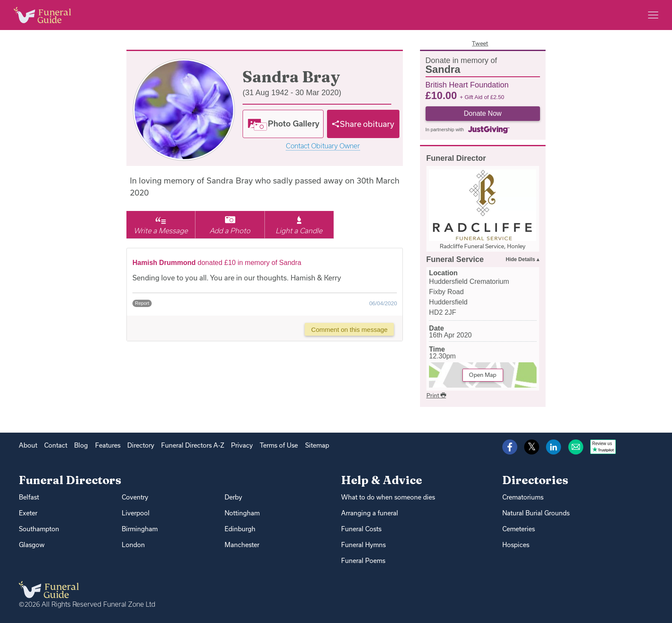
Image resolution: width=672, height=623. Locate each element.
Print (436, 395)
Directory (141, 445)
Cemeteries (519, 529)
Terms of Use (279, 445)
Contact (56, 445)
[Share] (363, 124)
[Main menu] (653, 15)
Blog (81, 445)
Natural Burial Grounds (536, 513)
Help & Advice (382, 480)
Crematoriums (523, 497)
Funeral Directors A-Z (193, 445)
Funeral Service (455, 259)
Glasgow (32, 545)
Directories (535, 480)
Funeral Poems (363, 561)
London (133, 545)
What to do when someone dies (388, 497)
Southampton (39, 529)
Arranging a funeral (370, 513)
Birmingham (140, 529)
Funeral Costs (361, 529)
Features (108, 445)
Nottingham (242, 513)
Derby (233, 497)
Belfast (29, 497)
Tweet (480, 43)
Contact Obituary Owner (323, 146)
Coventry (135, 497)
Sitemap (317, 445)
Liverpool (136, 513)
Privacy (242, 445)
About (28, 445)
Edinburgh (240, 529)
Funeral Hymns (363, 545)
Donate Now (483, 113)
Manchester (242, 545)
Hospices (516, 545)
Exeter (28, 513)
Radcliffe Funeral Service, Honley (483, 246)
